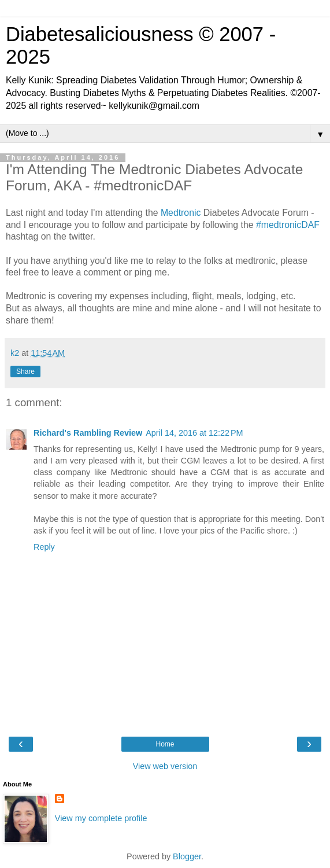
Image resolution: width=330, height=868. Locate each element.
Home (165, 744)
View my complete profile (101, 818)
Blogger (187, 856)
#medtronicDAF (288, 225)
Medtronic (181, 213)
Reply (44, 547)
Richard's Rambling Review (88, 433)
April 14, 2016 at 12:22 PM (194, 433)
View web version (165, 766)
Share (25, 372)
